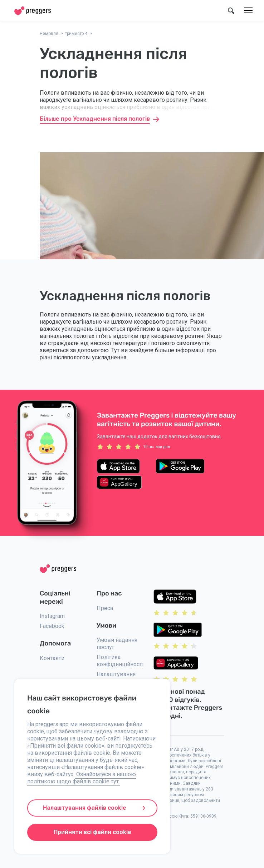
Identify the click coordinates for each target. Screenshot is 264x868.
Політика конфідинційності (120, 661)
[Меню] (248, 11)
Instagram (52, 616)
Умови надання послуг (117, 643)
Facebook (52, 626)
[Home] (33, 11)
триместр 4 (76, 34)
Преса (105, 608)
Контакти (52, 658)
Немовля (49, 34)
